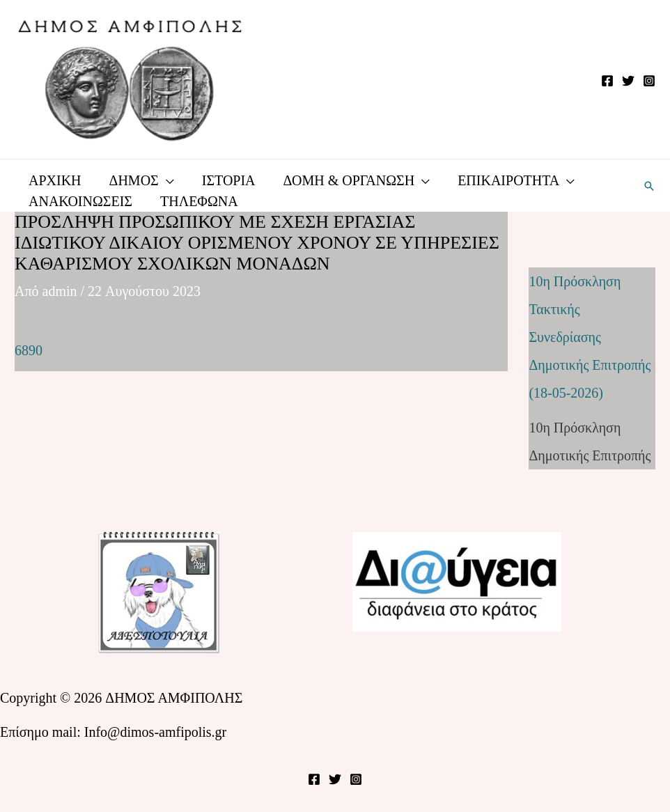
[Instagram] (649, 81)
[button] (649, 186)
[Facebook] (607, 81)
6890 (29, 350)
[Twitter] (628, 81)
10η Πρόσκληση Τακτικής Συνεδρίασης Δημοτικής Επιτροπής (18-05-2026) (590, 337)
